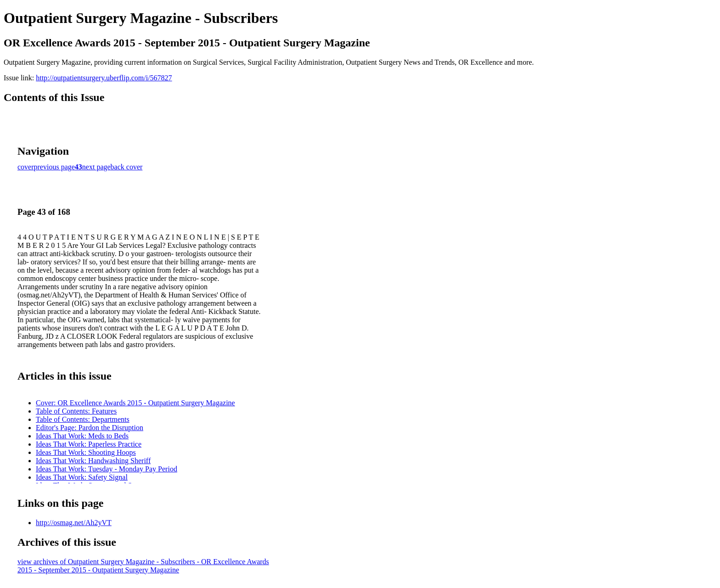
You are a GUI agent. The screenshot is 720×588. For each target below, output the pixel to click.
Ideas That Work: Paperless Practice (89, 444)
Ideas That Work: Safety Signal (82, 477)
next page (96, 167)
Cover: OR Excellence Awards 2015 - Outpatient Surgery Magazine (135, 403)
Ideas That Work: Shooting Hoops (86, 452)
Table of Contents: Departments (83, 419)
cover (26, 167)
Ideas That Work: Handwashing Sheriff (93, 461)
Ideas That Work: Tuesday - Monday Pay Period (107, 469)
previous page (54, 167)
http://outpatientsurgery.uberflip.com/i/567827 (104, 78)
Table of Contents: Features (76, 411)
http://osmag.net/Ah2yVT (74, 523)
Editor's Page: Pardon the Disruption (90, 428)
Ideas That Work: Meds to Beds (82, 436)
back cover (127, 167)
